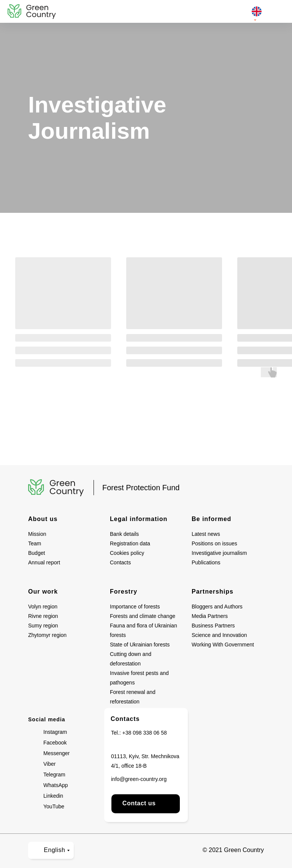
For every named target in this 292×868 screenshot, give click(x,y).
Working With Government (223, 645)
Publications (206, 562)
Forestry (124, 592)
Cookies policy (127, 553)
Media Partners (210, 616)
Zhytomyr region (47, 635)
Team (35, 543)
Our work (43, 592)
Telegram (54, 775)
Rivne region (43, 616)
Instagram (55, 732)
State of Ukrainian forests (140, 645)
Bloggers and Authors (217, 607)
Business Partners (213, 626)
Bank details (124, 534)
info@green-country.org (139, 779)
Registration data (130, 543)
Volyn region (43, 607)
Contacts (120, 562)
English (50, 850)
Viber (49, 764)
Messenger (56, 753)
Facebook (55, 743)
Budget (36, 553)
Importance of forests (135, 607)
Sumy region (43, 626)
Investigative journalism (219, 553)
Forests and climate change (143, 616)
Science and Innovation (219, 635)
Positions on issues (214, 543)
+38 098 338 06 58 (145, 733)
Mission (37, 534)
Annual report (44, 562)
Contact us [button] (146, 803)
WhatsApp (56, 785)
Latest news (206, 534)
